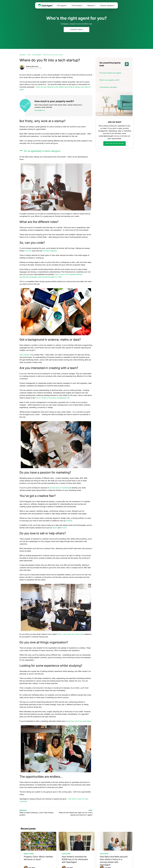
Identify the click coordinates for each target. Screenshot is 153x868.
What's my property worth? (109, 80)
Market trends (29, 854)
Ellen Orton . (35, 66)
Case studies (66, 854)
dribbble (69, 521)
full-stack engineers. (50, 251)
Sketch (55, 528)
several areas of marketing (59, 488)
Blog (29, 55)
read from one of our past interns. (80, 721)
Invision (64, 528)
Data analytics (25, 355)
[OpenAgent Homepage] (45, 5)
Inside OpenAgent (37, 55)
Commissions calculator (108, 87)
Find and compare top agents (110, 73)
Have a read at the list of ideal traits (70, 634)
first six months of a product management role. (53, 398)
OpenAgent (23, 55)
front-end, (28, 251)
